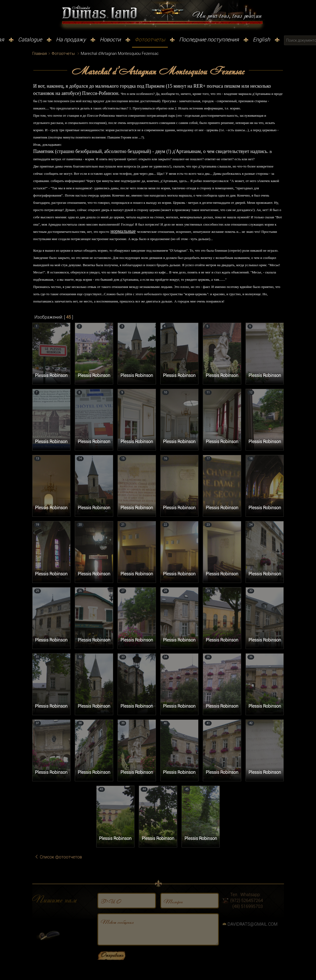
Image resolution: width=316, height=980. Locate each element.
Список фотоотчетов (58, 857)
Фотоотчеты (150, 40)
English (261, 40)
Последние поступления (209, 40)
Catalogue (30, 40)
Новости (110, 40)
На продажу (71, 40)
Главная (40, 54)
